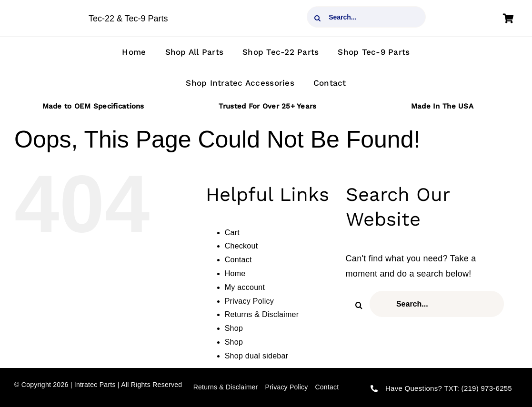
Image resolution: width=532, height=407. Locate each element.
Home (235, 273)
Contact (238, 260)
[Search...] (366, 17)
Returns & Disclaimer (262, 314)
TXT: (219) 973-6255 (478, 388)
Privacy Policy (249, 301)
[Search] (317, 18)
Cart (232, 233)
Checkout (241, 246)
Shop (234, 328)
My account (245, 287)
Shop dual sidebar (257, 356)
